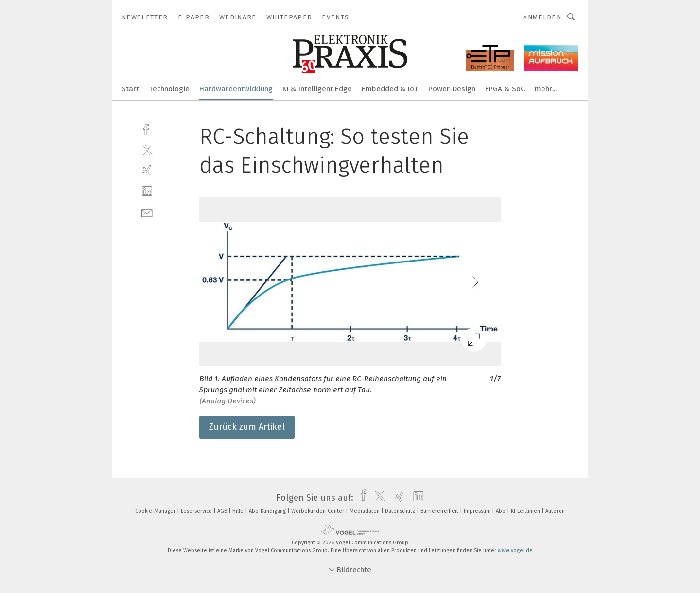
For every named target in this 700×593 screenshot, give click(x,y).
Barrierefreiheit (440, 511)
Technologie (169, 89)
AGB (223, 511)
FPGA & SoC (505, 89)
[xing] (147, 170)
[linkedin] (147, 191)
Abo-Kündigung (268, 511)
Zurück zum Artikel (247, 427)
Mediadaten (365, 511)
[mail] (147, 212)
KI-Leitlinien (526, 511)
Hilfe (239, 511)
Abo (501, 511)
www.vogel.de (515, 550)
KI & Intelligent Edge (317, 89)
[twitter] (147, 149)
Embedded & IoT (390, 89)
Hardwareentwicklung (236, 89)
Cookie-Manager (156, 511)
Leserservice (197, 511)
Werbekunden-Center (318, 511)
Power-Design (452, 89)
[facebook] (147, 129)
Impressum (478, 511)
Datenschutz (401, 511)
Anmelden (542, 17)
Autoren (555, 511)
